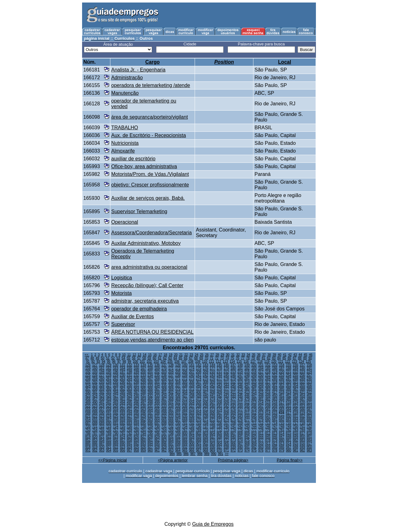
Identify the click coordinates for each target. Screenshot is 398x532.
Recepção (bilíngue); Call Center (147, 285)
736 (199, 427)
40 (279, 355)
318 (275, 382)
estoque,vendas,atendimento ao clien (153, 340)
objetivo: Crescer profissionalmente (150, 185)
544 (240, 406)
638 (206, 416)
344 (226, 385)
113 (225, 362)
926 (143, 447)
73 (222, 358)
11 (129, 355)
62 (165, 358)
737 (206, 427)
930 (171, 447)
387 (296, 389)
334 (157, 385)
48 (92, 358)
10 (124, 355)
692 (123, 423)
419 (289, 392)
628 (136, 416)
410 (226, 392)
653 (309, 416)
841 (240, 437)
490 (95, 403)
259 (95, 379)
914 (289, 444)
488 (309, 399)
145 (219, 365)
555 (88, 409)
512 (247, 403)
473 (206, 399)
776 (247, 430)
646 (261, 416)
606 (213, 413)
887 (102, 444)
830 (164, 437)
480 (254, 399)
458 (102, 399)
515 (268, 403)
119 (267, 362)
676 (240, 420)
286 (282, 379)
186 (275, 368)
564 (150, 409)
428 (123, 396)
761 (143, 430)
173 (185, 368)
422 (309, 392)
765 (171, 430)
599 (164, 413)
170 (164, 368)
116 (246, 362)
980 (289, 450)
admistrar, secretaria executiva (145, 301)
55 (129, 358)
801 (192, 433)
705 (213, 423)
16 (155, 355)
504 (192, 403)
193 (95, 372)
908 (247, 444)
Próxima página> (233, 460)
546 (254, 406)
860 (143, 440)
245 (226, 375)
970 (219, 450)
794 (143, 433)
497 (143, 403)
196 (116, 372)
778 (261, 430)
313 (240, 382)
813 (275, 433)
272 (185, 379)
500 (164, 403)
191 (309, 368)
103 (156, 362)
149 (247, 365)
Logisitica (122, 278)
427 (116, 396)
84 (279, 358)
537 (192, 406)
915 (296, 444)
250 (261, 375)
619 (302, 413)
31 (233, 355)
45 (305, 355)
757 (116, 430)
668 (185, 420)
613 (261, 413)
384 (275, 389)
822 (109, 437)
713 (268, 423)
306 (192, 382)
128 (102, 365)
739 (219, 427)
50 (102, 358)
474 (213, 399)
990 (214, 454)
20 (176, 355)
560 (123, 409)
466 (157, 399)
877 (261, 440)
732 (171, 427)
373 (199, 389)
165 (130, 368)
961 (157, 450)
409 (219, 392)
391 (95, 392)
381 (254, 389)
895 (157, 444)
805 (219, 433)
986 (186, 454)
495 (130, 403)
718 (302, 423)
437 (185, 396)
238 (178, 375)
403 (178, 392)
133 (136, 365)
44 (300, 355)
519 (296, 403)
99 (130, 362)
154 (282, 365)
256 (302, 375)
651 (296, 416)
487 (302, 399)
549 (275, 406)
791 (123, 433)
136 (157, 365)
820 (95, 437)
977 (268, 450)
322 (302, 382)
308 (206, 382)
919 (95, 447)
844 (261, 437)
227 (102, 375)
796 (157, 433)
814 (282, 433)
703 (199, 423)
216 (254, 372)
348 (254, 385)
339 (192, 385)
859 (136, 440)
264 (130, 379)
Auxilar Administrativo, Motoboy (146, 243)
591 (109, 413)
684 (296, 420)
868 (199, 440)
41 (285, 355)
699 (171, 423)
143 (206, 365)
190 (302, 368)
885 (88, 444)
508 (219, 403)
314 (247, 382)
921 (109, 447)
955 (116, 450)
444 (233, 396)
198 (130, 372)
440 (206, 396)
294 (109, 382)
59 (149, 358)
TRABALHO (125, 128)
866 (185, 440)
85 (284, 358)
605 (206, 413)
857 (123, 440)
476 (226, 399)
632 (164, 416)
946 (282, 447)
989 (207, 454)
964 (178, 450)
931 (178, 447)
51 (108, 358)
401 (164, 392)
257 (309, 375)
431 (143, 396)
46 (311, 355)
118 (260, 362)
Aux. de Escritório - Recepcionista (149, 135)
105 (170, 362)
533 (164, 406)
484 (282, 399)
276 (213, 379)
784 (302, 430)
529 (136, 406)
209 (206, 372)
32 (238, 355)
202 (157, 372)
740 (226, 427)
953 (102, 450)
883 (302, 440)
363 (130, 389)
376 (219, 389)
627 (130, 416)
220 (282, 372)
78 (248, 358)
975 (254, 450)
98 (124, 362)
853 (95, 440)
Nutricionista (125, 143)
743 (247, 427)
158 (309, 365)
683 (289, 420)
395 (123, 392)
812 (268, 433)
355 (302, 385)
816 (296, 433)
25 (202, 355)
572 (206, 409)
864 (171, 440)
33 (243, 355)
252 (275, 375)
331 (136, 385)
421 (302, 392)
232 (136, 375)
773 (226, 430)
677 (247, 420)
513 (254, 403)
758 (123, 430)
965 (185, 450)
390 (88, 392)
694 (136, 423)
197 (123, 372)
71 (212, 358)
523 (95, 406)
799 (178, 433)
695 (143, 423)
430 (136, 396)
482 (268, 399)
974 (247, 450)
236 (164, 375)
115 (239, 362)
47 (87, 358)
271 (178, 379)
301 (157, 382)
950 (309, 447)
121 (281, 362)
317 (268, 382)
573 (213, 409)
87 (295, 358)
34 (248, 355)
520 (302, 403)
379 (240, 389)
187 (282, 368)
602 (185, 413)
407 (206, 392)
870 (213, 440)
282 (254, 379)
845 (268, 437)
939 (233, 447)
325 (95, 385)
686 (309, 420)
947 (289, 447)
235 (157, 375)
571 (199, 409)
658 (116, 420)
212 (226, 372)
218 (268, 372)
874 (240, 440)
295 (116, 382)
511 (240, 403)
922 (116, 447)
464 (143, 399)
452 (289, 396)
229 (116, 375)
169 (157, 368)
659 (123, 420)
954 (109, 450)
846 (275, 437)
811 (261, 433)
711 (254, 423)
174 (192, 368)
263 (123, 379)
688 (95, 423)
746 (268, 427)
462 (130, 399)
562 (136, 409)
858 (130, 440)
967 (199, 450)
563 (143, 409)
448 (261, 396)
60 (154, 358)
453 (296, 396)
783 (296, 430)
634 (178, 416)
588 (88, 413)
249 (254, 375)
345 (233, 385)
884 (309, 440)
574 (219, 409)
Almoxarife (123, 151)
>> (227, 454)
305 (185, 382)
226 (95, 375)
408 (213, 392)
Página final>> (290, 460)
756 (109, 430)
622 (95, 416)
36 (259, 355)
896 (164, 444)
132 (130, 365)
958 (136, 450)
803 (206, 433)
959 (143, 450)
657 (109, 420)
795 (150, 433)
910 (261, 444)
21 (181, 355)
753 (88, 430)
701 (185, 423)
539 (206, 406)
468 (171, 399)
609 (233, 413)
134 (143, 365)
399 (150, 392)
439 (199, 396)
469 (178, 399)
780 (275, 430)
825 (130, 437)
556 (95, 409)
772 (219, 430)
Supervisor (123, 324)
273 (192, 379)
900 (192, 444)
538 (199, 406)
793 (136, 433)
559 (116, 409)
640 (219, 416)
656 (102, 420)
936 (213, 447)
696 (150, 423)
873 (233, 440)
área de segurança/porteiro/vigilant (150, 117)
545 (247, 406)
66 (185, 358)
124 (301, 362)
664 (157, 420)
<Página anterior (173, 460)
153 (275, 365)
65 (180, 358)
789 (109, 433)
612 (254, 413)
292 (95, 382)
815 (289, 433)
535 (178, 406)
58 (144, 358)
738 (213, 427)
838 (219, 437)
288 (296, 379)
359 (102, 389)
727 (136, 427)
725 (123, 427)
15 (150, 355)
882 (296, 440)
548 (268, 406)
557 (102, 409)
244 (219, 375)
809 (247, 433)
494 (123, 403)
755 (102, 430)
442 (219, 396)
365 (143, 389)
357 (88, 389)
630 (150, 416)
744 (254, 427)
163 (116, 368)
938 (226, 447)
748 (282, 427)
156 (296, 365)
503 (185, 403)
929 (164, 447)
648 (275, 416)
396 (130, 392)
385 (282, 389)
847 (282, 437)
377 (226, 389)
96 (114, 362)
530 (143, 406)
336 (171, 385)
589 (95, 413)
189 (296, 368)
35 (254, 355)
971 (226, 450)
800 (185, 433)
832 (178, 437)
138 (171, 365)
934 (199, 447)
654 (88, 420)
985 (179, 454)
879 (275, 440)
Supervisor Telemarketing (139, 211)
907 (240, 444)
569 (185, 409)
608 (226, 413)
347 (247, 385)
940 (240, 447)
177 (213, 368)
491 (102, 403)
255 (296, 375)
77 (243, 358)
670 (199, 420)
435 (171, 396)
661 (136, 420)
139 (178, 365)
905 (226, 444)
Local (285, 62)
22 (186, 355)
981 (296, 450)
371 (185, 389)
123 (295, 362)
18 (165, 355)
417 (275, 392)
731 (164, 427)
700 (178, 423)
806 (226, 433)
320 (289, 382)
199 (136, 372)
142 (199, 365)
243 (213, 375)
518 (289, 403)
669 (192, 420)
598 (157, 413)
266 (143, 379)
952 (95, 450)
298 (136, 382)
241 (199, 375)
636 (192, 416)
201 (150, 372)
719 (309, 423)
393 (109, 392)
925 (136, 447)
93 (98, 362)
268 (157, 379)
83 (274, 358)
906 (233, 444)
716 (289, 423)
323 (309, 382)
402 (171, 392)
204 (171, 372)
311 (226, 382)
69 (201, 358)
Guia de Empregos (213, 524)
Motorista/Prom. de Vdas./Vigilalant (150, 174)
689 (102, 423)
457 (95, 399)
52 (113, 358)
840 (233, 437)
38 (269, 355)
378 (233, 389)
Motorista (122, 293)
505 (199, 403)
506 (206, 403)
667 (178, 420)
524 (102, 406)
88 (300, 358)
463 (136, 399)
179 (226, 368)
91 (88, 362)
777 (254, 430)
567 (171, 409)
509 (226, 403)
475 (219, 399)
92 (93, 362)
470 (185, 399)
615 (275, 413)
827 (143, 437)
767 (185, 430)
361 (116, 389)
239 (185, 375)
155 (289, 365)
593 (123, 413)
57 (139, 358)
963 (171, 450)
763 (157, 430)
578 (247, 409)
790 (116, 433)
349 (261, 385)
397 (136, 392)
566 (164, 409)
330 (130, 385)
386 (289, 389)
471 (192, 399)
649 (282, 416)
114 (232, 362)
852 (88, 440)
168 (150, 368)
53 (118, 358)
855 (109, 440)
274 (199, 379)
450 (275, 396)
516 (275, 403)
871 (219, 440)
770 (206, 430)
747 (275, 427)
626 (123, 416)
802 (199, 433)
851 (309, 437)
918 (88, 447)
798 (171, 433)
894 (150, 444)
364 (136, 389)
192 (88, 372)
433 (157, 396)
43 (295, 355)
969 (213, 450)
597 (150, 413)
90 (310, 358)
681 (275, 420)
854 (102, 440)
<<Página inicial (113, 460)
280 (240, 379)
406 (199, 392)
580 (261, 409)
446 (247, 396)
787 (95, 433)
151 (261, 365)
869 (206, 440)
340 (199, 385)
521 (309, 403)
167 (143, 368)
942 (254, 447)
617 (289, 413)
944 (268, 447)
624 (109, 416)
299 (143, 382)
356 (309, 385)
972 (233, 450)
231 (130, 375)
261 (109, 379)
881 (289, 440)
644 (247, 416)
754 (95, 430)
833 (185, 437)
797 (164, 433)
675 (233, 420)
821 (102, 437)
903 (213, 444)
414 (254, 392)
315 (254, 382)
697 (157, 423)
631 (157, 416)
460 (116, 399)
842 (247, 437)
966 (192, 450)
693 (130, 423)
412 (240, 392)
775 (240, 430)
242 (206, 375)
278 (226, 379)
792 (130, 433)
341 (206, 385)
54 (123, 358)
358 (95, 389)
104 (163, 362)
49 (97, 358)
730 (157, 427)
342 (213, 385)
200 (143, 372)
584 (289, 409)
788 (102, 433)
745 (261, 427)
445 (240, 396)
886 (95, 444)
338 (185, 385)
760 (136, 430)
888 (109, 444)
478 (240, 399)
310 (219, 382)
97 (119, 362)
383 (268, 389)
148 (240, 365)
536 (185, 406)
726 (130, 427)
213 (233, 372)
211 (219, 372)
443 (226, 396)
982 (302, 450)
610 (240, 413)
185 (268, 368)
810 (254, 433)
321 (296, 382)
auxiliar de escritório (133, 159)
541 (219, 406)
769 (199, 430)
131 (123, 365)
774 (233, 430)
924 (130, 447)
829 (157, 437)
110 (205, 362)
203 (164, 372)
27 (212, 355)
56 (134, 358)
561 (130, 409)
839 (226, 437)
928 (157, 447)
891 (130, 444)
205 (178, 372)
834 (192, 437)
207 (192, 372)
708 (233, 423)
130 (116, 365)
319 (282, 382)
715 (282, 423)
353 (289, 385)
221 (289, 372)
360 (109, 389)
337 (178, 385)
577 (240, 409)
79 (253, 358)
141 (192, 365)
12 (134, 355)
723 (109, 427)
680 (268, 420)
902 (206, 444)
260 (102, 379)
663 (150, 420)
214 (240, 372)
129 (109, 365)
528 (130, 406)
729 (150, 427)
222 (296, 372)
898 (178, 444)
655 (95, 420)
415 (261, 392)
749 (289, 427)
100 (135, 362)
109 (198, 362)
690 (109, 423)
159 (88, 368)
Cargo (152, 62)
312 (233, 382)
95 (109, 362)
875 (247, 440)
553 (302, 406)
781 (282, 430)
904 (219, 444)
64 (175, 358)
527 (123, 406)
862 (157, 440)
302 (164, 382)
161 (102, 368)
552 (296, 406)
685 (302, 420)
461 (123, 399)
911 (268, 444)
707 (226, 423)
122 (288, 362)
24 (196, 355)
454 (302, 396)
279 (233, 379)
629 (143, 416)
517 (282, 403)
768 (192, 430)
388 (302, 389)
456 (88, 399)
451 (282, 396)
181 (240, 368)
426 (109, 396)
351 (275, 385)
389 (309, 389)
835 (199, 437)
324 (88, 385)
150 (254, 365)
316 (261, 382)
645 (254, 416)
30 (228, 355)
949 (302, 447)
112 (218, 362)
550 (282, 406)
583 (282, 409)
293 (102, 382)
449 (268, 396)
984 (172, 454)
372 (192, 389)
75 (232, 358)
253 (282, 375)
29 (222, 355)
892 (136, 444)
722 (102, 427)
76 (237, 358)
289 (302, 379)
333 (150, 385)
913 (282, 444)
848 (289, 437)
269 (164, 379)
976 (261, 450)
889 (116, 444)
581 (268, 409)
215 (247, 372)
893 (143, 444)
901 (199, 444)
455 (309, 396)
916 (302, 444)
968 (206, 450)
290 (309, 379)
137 (164, 365)
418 (282, 392)
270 (171, 379)
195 (109, 372)
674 (226, 420)
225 (88, 375)
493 (116, 403)
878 (268, 440)
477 (233, 399)
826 (136, 437)
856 (116, 440)
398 (143, 392)
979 (282, 450)
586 (302, 409)
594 (130, 413)
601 (178, 413)
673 (219, 420)
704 (206, 423)
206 (185, 372)
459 (109, 399)
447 (254, 396)
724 (116, 427)
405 (192, 392)
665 (164, 420)
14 (145, 355)
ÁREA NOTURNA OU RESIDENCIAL (153, 332)
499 (157, 403)
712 (261, 423)
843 (254, 437)
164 (123, 368)
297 (130, 382)
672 (213, 420)
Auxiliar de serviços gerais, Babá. (148, 198)
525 (109, 406)
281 (247, 379)
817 (302, 433)
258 (88, 379)
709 (240, 423)
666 (171, 420)
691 (116, 423)
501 (171, 403)
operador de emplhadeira (139, 309)
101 (142, 362)
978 (275, 450)
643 (240, 416)
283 (261, 379)
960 (150, 450)
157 (302, 365)
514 (261, 403)
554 (309, 406)
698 (164, 423)
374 (206, 389)
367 (157, 389)
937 (219, 447)
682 (282, 420)
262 (116, 379)
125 (308, 362)
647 (268, 416)
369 (171, 389)
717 (296, 423)
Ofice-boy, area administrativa (144, 166)
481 (261, 399)
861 (150, 440)
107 (184, 362)
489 (88, 403)
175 (199, 368)
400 (157, 392)
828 (150, 437)
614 (268, 413)
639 (213, 416)
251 (268, 375)
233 (143, 375)
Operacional (125, 222)
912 (275, 444)
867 (192, 440)
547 (261, 406)
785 (309, 430)
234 (150, 375)
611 (247, 413)
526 (116, 406)
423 (88, 396)
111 (212, 362)
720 (88, 427)
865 (178, 440)
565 (157, 409)
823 (116, 437)
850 (302, 437)
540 (213, 406)
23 (191, 355)
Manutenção (125, 93)
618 (296, 413)
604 (199, 413)
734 (185, 427)
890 (123, 444)
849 (296, 437)
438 (192, 396)
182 (247, 368)
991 (221, 454)
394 (116, 392)
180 (233, 368)
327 (109, 385)
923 (123, 447)
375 (213, 389)
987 (193, 454)
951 (88, 450)
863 (164, 440)
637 (199, 416)
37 (264, 355)
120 (274, 362)
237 (171, 375)
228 (109, 375)
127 (95, 365)
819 (88, 437)
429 (130, 396)
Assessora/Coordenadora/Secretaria (152, 233)
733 (178, 427)
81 (264, 358)
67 (191, 358)
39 (274, 355)
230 (123, 375)
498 (150, 403)
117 (253, 362)
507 (213, 403)
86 (289, 358)
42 (290, 355)
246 (233, 375)
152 (268, 365)
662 (143, 420)
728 (143, 427)
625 (116, 416)
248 (247, 375)
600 (171, 413)
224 (309, 372)
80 (258, 358)
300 (150, 382)
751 (302, 427)
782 (289, 430)
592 (116, 413)
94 (103, 362)
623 (102, 416)
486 (296, 399)
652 (302, 416)
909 (254, 444)
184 (261, 368)
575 (226, 409)
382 (261, 389)
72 (217, 358)
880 (282, 440)
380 (247, 389)
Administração (127, 78)
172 (178, 368)
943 (261, 447)
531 (150, 406)
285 (275, 379)
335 (164, 385)
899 (185, 444)
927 (150, 447)
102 (149, 362)
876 (254, 440)
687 (88, 423)
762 (150, 430)
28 (217, 355)
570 (192, 409)
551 (289, 406)
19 (171, 355)
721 (95, 427)
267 (150, 379)
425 (102, 396)
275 (206, 379)
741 (233, 427)
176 (206, 368)
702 (192, 423)
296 (123, 382)
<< (87, 355)
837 (213, 437)
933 (192, 447)
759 (130, 430)
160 (95, 368)
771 (213, 430)
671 (206, 420)
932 (185, 447)
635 (185, 416)
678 (254, 420)
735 (192, 427)
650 (289, 416)
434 (164, 396)
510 (233, 403)
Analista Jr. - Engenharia (138, 70)
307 (199, 382)
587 (309, 409)
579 (254, 409)
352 (282, 385)
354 (296, 385)
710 (247, 423)
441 (213, 396)
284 (268, 379)
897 (171, 444)
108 (191, 362)
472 (199, 399)
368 (164, 389)
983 (309, 450)
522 (88, 406)
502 (178, 403)
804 (213, 433)
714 (275, 423)
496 (136, 403)
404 (185, 392)
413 (247, 392)
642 (233, 416)
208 (199, 372)
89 (305, 358)
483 (275, 399)
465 (150, 399)
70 (206, 358)
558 (109, 409)
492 (109, 403)
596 (143, 413)
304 (178, 382)
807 (233, 433)
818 (309, 433)
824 (123, 437)
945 (275, 447)
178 (219, 368)
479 (247, 399)
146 (226, 365)
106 (177, 362)
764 (164, 430)
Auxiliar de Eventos (133, 316)
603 (192, 413)
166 (136, 368)
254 (289, 375)
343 (219, 385)
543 (233, 406)
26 (207, 355)
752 (309, 427)
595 (136, 413)
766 (178, 430)
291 (88, 382)
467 (164, 399)
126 (88, 365)
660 (130, 420)
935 (206, 447)
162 (109, 368)
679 (261, 420)
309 (213, 382)
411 (233, 392)
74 (227, 358)
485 (289, 399)
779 (268, 430)
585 (296, 409)
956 (123, 450)
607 (219, 413)
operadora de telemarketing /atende (151, 85)
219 (275, 372)
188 (289, 368)
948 (296, 447)
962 (164, 450)
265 (136, 379)
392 (102, 392)
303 (171, 382)
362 (123, 389)
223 (302, 372)
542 (226, 406)
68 (196, 358)
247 (240, 375)
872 (226, 440)
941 (247, 447)
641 (226, 416)
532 (157, 406)
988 (200, 454)
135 (150, 365)
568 (178, 409)
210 (213, 372)
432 (150, 396)
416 (268, 392)
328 (116, 385)
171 (171, 368)
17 (160, 355)
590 (102, 413)
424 (95, 396)
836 (206, 437)
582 (275, 409)
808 (240, 433)
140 (185, 365)
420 (296, 392)
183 (254, 368)
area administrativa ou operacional (149, 267)
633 (171, 416)
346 (240, 385)
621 (88, 416)
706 (219, 423)
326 (102, 385)
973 (240, 450)
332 (143, 385)
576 (233, 409)
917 (309, 444)
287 (289, 379)
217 (261, 372)
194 (102, 372)
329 (123, 385)
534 (171, 406)
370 (178, 389)
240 (192, 375)
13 (139, 355)
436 (178, 396)
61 (160, 358)
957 (130, 450)
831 (171, 437)
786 (88, 433)
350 (268, 385)
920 (102, 447)
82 (268, 358)
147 (233, 365)
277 (219, 379)
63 (170, 358)
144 (213, 365)
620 (309, 413)
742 (240, 427)
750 (296, 427)
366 (150, 389)
